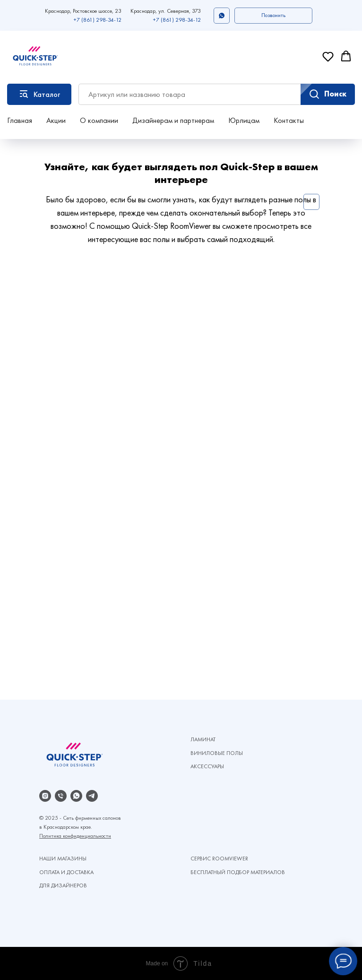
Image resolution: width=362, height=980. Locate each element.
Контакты (289, 120)
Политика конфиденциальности (75, 836)
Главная (20, 120)
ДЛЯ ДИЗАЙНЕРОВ (63, 885)
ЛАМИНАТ (203, 739)
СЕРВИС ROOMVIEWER (219, 859)
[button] (273, 16)
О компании (99, 120)
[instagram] (45, 796)
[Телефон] (61, 796)
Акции (56, 120)
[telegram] (92, 796)
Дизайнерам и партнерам (173, 120)
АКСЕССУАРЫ (207, 766)
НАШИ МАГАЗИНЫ (63, 859)
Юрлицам (244, 120)
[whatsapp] (76, 796)
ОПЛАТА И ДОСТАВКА (66, 872)
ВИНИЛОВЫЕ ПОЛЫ (217, 753)
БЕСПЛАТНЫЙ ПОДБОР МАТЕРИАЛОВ (238, 872)
